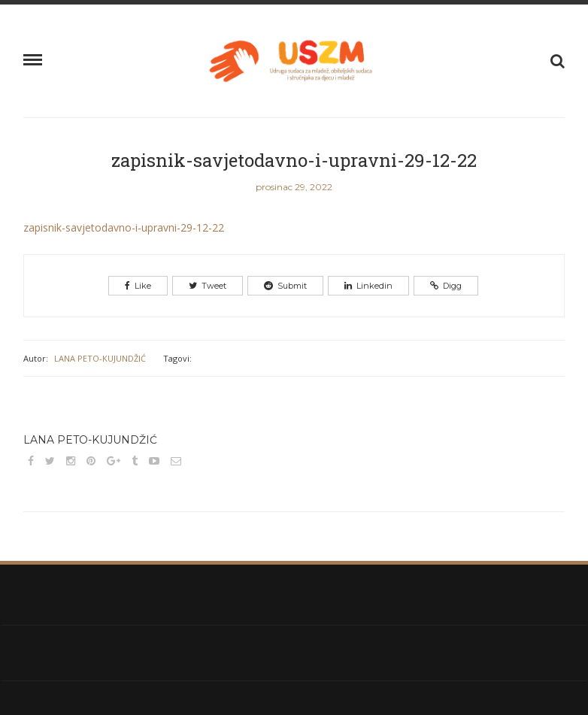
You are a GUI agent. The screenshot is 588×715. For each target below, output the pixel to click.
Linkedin (368, 286)
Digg (446, 286)
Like (138, 286)
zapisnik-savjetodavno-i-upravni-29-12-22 (294, 160)
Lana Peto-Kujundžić (100, 358)
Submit (285, 286)
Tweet (208, 286)
